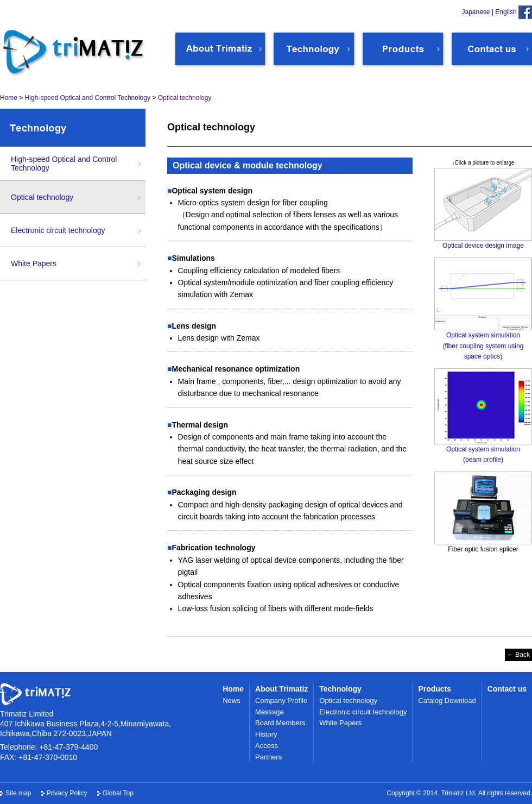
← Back (518, 655)
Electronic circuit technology (58, 230)
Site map (18, 793)
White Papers (34, 263)
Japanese (476, 12)
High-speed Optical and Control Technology (64, 164)
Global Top (118, 793)
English (506, 12)
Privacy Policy (67, 793)
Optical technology (42, 197)
